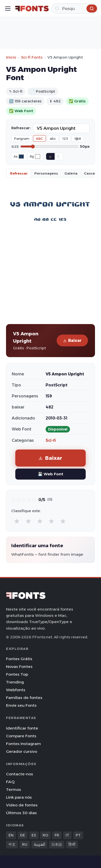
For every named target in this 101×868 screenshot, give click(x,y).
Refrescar (19, 173)
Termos (14, 789)
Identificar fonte (22, 728)
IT (67, 835)
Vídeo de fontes (22, 805)
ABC (39, 138)
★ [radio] (17, 521)
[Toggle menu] (8, 9)
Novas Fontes (19, 667)
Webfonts (16, 690)
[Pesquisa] (75, 9)
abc (53, 138)
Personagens (46, 173)
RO (45, 835)
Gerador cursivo (22, 751)
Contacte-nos (20, 774)
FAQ (10, 782)
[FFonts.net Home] (32, 9)
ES (34, 835)
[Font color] (21, 157)
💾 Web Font (50, 474)
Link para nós (19, 797)
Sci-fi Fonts (32, 57)
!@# (78, 138)
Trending (15, 682)
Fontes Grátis (19, 659)
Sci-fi (51, 440)
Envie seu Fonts (21, 705)
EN (11, 835)
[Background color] (38, 157)
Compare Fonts (21, 736)
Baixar (72, 340)
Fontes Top (17, 674)
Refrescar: (21, 128)
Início (11, 57)
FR (57, 835)
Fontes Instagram (23, 744)
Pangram (22, 138)
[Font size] (49, 147)
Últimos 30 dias (21, 813)
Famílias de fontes (24, 698)
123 (65, 138)
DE (23, 835)
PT (78, 835)
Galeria (71, 173)
